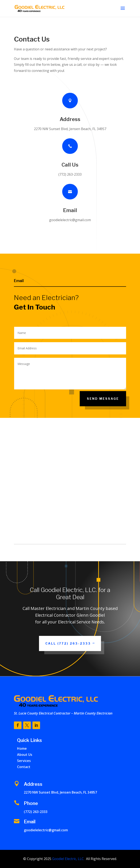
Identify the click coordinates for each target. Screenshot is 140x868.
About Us (25, 755)
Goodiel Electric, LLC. (68, 859)
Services (24, 761)
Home (22, 748)
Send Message (103, 399)
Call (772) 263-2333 (68, 643)
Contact (24, 767)
